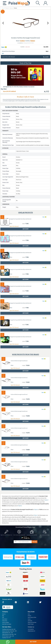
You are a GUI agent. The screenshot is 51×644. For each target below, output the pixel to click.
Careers (29, 619)
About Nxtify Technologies (7, 624)
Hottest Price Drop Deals (32, 622)
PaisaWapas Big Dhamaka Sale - (9, 629)
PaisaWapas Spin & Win (6, 638)
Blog (3, 616)
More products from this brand (25, 354)
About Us (4, 614)
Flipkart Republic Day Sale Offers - (9, 634)
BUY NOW (33, 642)
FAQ (3, 617)
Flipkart (33, 41)
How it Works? (5, 619)
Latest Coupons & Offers (32, 617)
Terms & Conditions (6, 622)
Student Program (31, 624)
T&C (3, 53)
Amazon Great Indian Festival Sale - (9, 631)
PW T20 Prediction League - (8, 636)
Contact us (31, 627)
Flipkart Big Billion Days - (8, 633)
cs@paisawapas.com (31, 631)
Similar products (26, 213)
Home (29, 614)
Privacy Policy (5, 621)
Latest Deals (30, 621)
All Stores (29, 616)
